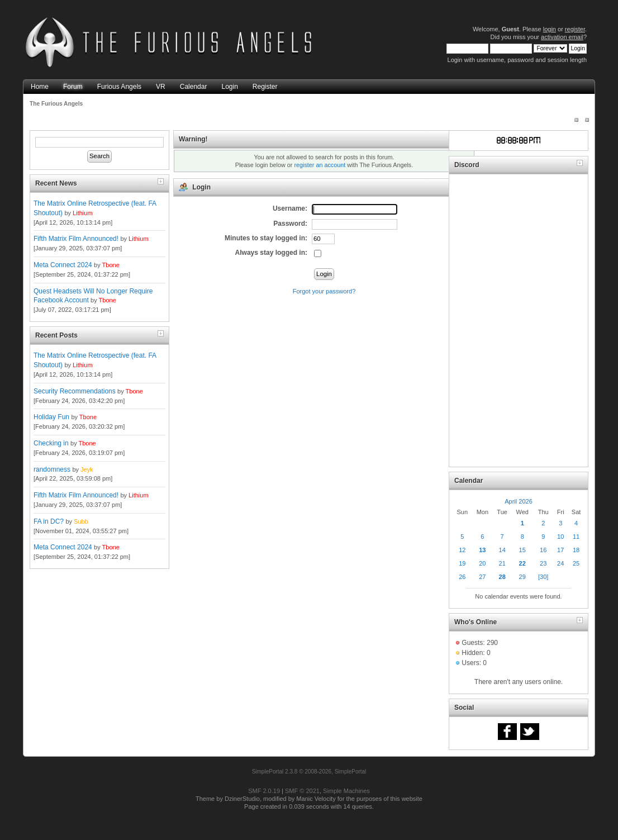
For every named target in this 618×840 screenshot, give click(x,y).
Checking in (51, 443)
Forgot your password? (324, 291)
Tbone (111, 265)
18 (576, 550)
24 (560, 563)
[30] (543, 577)
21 (502, 563)
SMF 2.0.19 (264, 791)
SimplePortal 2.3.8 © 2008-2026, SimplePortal (309, 772)
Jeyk (87, 469)
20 (482, 563)
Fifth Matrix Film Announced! (76, 239)
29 (522, 577)
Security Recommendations (75, 391)
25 (576, 563)
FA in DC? (49, 521)
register (575, 29)
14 (502, 550)
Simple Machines (346, 791)
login (550, 29)
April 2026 (519, 501)
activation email (562, 37)
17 (560, 550)
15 (522, 550)
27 (482, 577)
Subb (81, 521)
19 (462, 563)
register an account (320, 165)
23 (543, 563)
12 (462, 550)
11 (576, 537)
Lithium (82, 213)
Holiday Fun (51, 417)
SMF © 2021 (302, 791)
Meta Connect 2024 (63, 265)
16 (543, 550)
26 (462, 577)
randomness (52, 469)
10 (560, 537)
